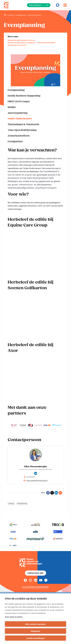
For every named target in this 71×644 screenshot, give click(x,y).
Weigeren (35, 631)
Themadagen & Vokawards (23, 124)
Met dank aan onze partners (17, 45)
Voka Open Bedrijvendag (22, 130)
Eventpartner (15, 142)
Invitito (12, 107)
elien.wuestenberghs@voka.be (35, 480)
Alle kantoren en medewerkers (36, 587)
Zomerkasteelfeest (19, 136)
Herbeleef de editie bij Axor (46, 43)
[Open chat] (58, 5)
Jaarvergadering (18, 113)
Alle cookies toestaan (35, 624)
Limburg (11, 503)
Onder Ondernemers (20, 119)
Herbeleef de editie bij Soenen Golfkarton (22, 43)
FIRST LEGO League (19, 102)
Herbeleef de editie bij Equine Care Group (21, 40)
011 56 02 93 (29, 477)
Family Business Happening (24, 96)
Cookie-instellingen (35, 638)
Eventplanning (16, 90)
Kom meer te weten (14, 617)
